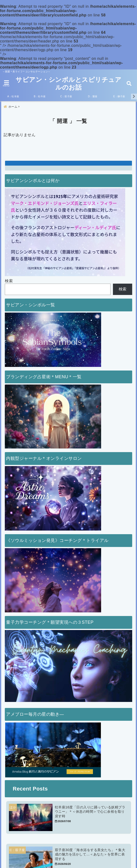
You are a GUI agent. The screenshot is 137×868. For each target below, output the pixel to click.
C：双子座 (66, 96)
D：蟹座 (93, 96)
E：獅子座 (119, 96)
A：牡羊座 (13, 96)
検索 (9, 281)
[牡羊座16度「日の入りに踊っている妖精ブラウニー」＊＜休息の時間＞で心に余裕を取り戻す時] (69, 817)
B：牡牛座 (40, 96)
